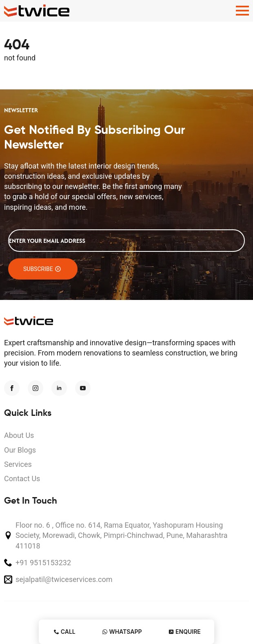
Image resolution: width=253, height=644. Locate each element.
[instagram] (36, 388)
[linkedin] (59, 388)
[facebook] (12, 388)
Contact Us (22, 479)
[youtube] (83, 388)
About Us (19, 435)
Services (18, 464)
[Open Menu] (242, 11)
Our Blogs (20, 450)
